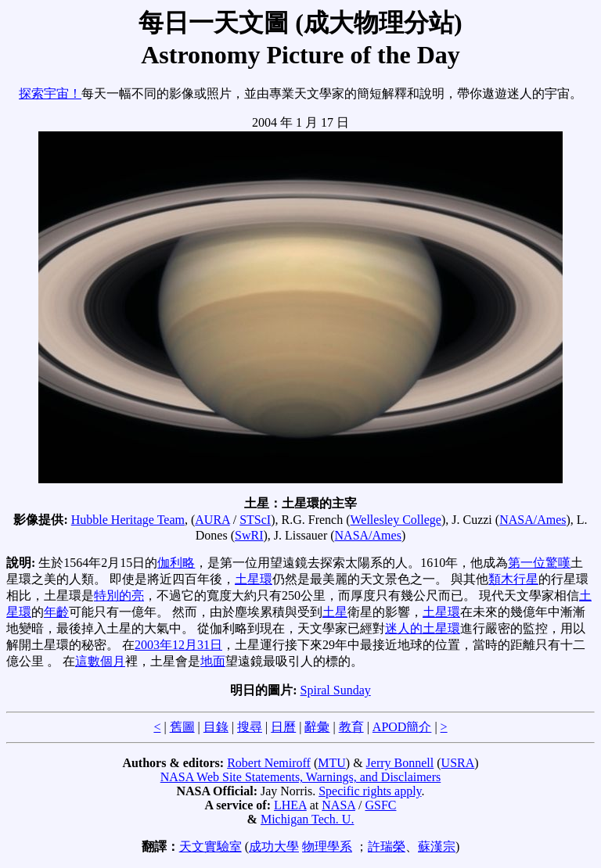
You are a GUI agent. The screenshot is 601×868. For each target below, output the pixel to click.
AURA (212, 520)
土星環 (254, 579)
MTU (332, 763)
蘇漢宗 (437, 846)
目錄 (216, 727)
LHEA (290, 805)
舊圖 (182, 727)
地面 (213, 661)
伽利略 (176, 563)
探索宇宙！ (50, 93)
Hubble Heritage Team (128, 520)
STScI (255, 520)
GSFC (380, 805)
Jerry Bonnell (400, 763)
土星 (335, 612)
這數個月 (100, 661)
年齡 (56, 612)
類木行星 (513, 579)
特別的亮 (119, 595)
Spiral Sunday (336, 690)
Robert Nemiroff (269, 763)
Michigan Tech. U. (307, 819)
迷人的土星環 (423, 628)
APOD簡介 (402, 727)
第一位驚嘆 (539, 563)
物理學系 (327, 846)
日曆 (283, 727)
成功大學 (274, 846)
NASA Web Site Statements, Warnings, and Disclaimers (301, 777)
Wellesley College (395, 520)
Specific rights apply (370, 791)
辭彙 (317, 727)
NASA (338, 805)
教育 (351, 727)
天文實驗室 (211, 846)
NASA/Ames (533, 520)
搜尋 (250, 727)
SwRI (249, 535)
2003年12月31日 (178, 645)
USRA (458, 763)
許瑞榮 (387, 846)
